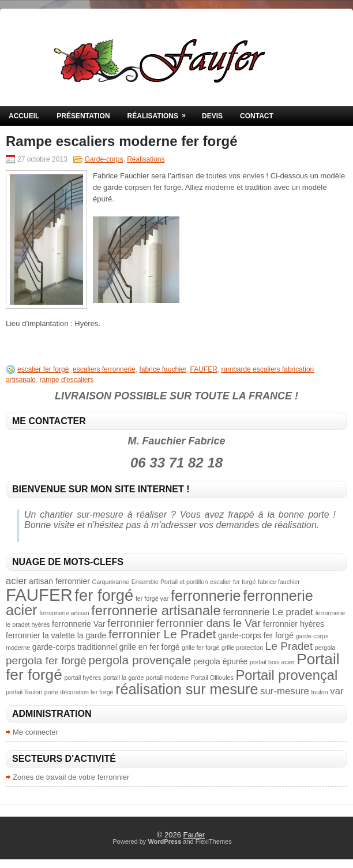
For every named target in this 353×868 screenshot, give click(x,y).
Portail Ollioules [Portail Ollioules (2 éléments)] (212, 678)
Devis (212, 116)
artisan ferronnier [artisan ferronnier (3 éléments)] (59, 581)
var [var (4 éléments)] (337, 691)
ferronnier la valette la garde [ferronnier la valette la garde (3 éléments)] (56, 635)
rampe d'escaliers (67, 380)
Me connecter (35, 732)
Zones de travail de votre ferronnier (71, 777)
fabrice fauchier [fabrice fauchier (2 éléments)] (279, 582)
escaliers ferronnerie (104, 369)
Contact (257, 116)
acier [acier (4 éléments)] (16, 581)
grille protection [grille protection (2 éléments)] (242, 648)
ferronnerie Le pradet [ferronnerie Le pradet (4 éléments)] (268, 612)
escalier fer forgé (43, 369)
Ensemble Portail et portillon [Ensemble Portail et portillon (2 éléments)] (170, 582)
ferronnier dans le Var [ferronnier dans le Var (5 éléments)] (209, 623)
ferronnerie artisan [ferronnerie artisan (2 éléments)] (64, 613)
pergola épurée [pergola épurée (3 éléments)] (220, 661)
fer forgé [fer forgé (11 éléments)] (104, 595)
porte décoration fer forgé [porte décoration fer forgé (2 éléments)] (79, 692)
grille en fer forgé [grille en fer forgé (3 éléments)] (149, 647)
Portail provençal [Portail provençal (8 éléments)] (286, 675)
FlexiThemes (214, 841)
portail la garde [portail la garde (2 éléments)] (124, 678)
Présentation (83, 116)
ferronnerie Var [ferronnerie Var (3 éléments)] (78, 624)
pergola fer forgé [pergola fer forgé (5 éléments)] (46, 661)
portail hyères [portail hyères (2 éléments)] (82, 678)
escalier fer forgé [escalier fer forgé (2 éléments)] (233, 582)
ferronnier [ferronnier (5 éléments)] (131, 623)
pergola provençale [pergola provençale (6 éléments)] (140, 660)
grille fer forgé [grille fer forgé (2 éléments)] (200, 648)
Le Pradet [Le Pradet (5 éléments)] (289, 646)
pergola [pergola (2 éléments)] (325, 648)
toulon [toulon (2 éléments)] (320, 692)
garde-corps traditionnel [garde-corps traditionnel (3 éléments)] (75, 647)
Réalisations (160, 113)
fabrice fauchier (162, 369)
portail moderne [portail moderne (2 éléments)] (167, 678)
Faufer (194, 835)
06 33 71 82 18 (176, 463)
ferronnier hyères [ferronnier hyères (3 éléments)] (294, 624)
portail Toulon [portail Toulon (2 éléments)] (24, 692)
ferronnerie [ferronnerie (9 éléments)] (206, 596)
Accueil (24, 116)
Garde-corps (104, 159)
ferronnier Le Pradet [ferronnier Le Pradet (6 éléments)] (162, 634)
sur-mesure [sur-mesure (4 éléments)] (285, 691)
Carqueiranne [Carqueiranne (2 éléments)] (110, 582)
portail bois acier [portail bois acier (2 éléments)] (272, 662)
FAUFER (204, 369)
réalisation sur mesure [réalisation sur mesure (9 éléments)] (187, 689)
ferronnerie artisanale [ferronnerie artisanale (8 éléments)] (156, 610)
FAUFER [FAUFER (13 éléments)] (39, 595)
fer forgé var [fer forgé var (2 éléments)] (152, 598)
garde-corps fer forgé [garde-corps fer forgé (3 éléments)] (256, 635)
